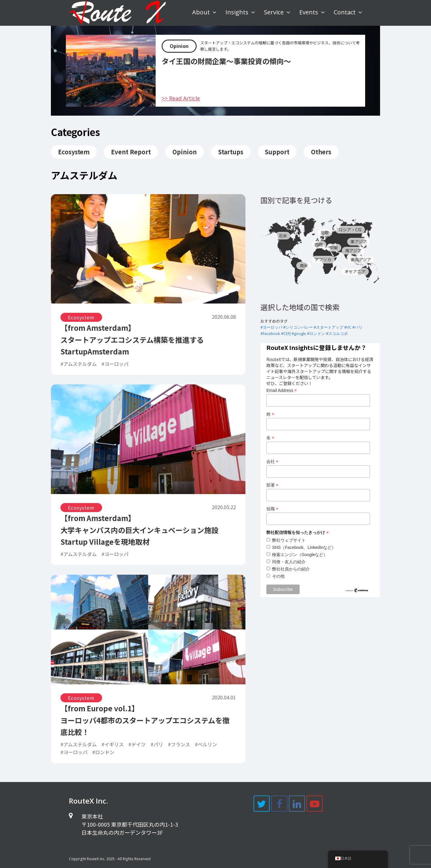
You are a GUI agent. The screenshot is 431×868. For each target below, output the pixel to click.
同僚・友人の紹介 (289, 562)
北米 (283, 236)
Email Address (282, 391)
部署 (272, 485)
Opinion (179, 46)
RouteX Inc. (96, 859)
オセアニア (355, 271)
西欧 (319, 244)
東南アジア (361, 259)
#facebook (270, 333)
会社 (272, 462)
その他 (278, 576)
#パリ (357, 327)
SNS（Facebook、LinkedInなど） (304, 547)
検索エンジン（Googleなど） (300, 555)
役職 (272, 509)
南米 (304, 265)
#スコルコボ (337, 333)
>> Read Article (181, 98)
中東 (334, 247)
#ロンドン (316, 333)
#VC (348, 327)
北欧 (325, 233)
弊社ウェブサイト (289, 540)
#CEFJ (286, 333)
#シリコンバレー (298, 327)
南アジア (353, 250)
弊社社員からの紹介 (291, 569)
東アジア (359, 241)
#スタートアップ (328, 327)
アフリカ (323, 259)
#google (299, 333)
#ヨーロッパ (271, 327)
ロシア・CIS (350, 230)
